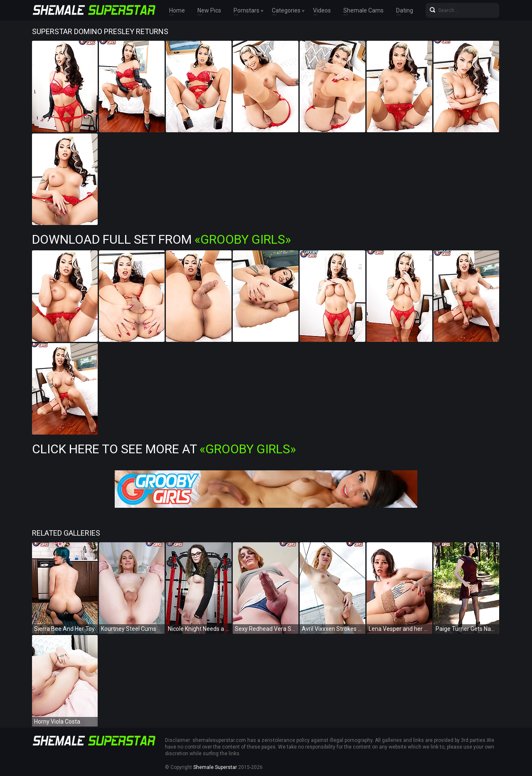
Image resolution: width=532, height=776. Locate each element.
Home (177, 10)
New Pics (209, 10)
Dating (405, 10)
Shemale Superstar (215, 767)
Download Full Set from (161, 239)
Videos (322, 10)
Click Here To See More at (164, 449)
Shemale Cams (363, 10)
